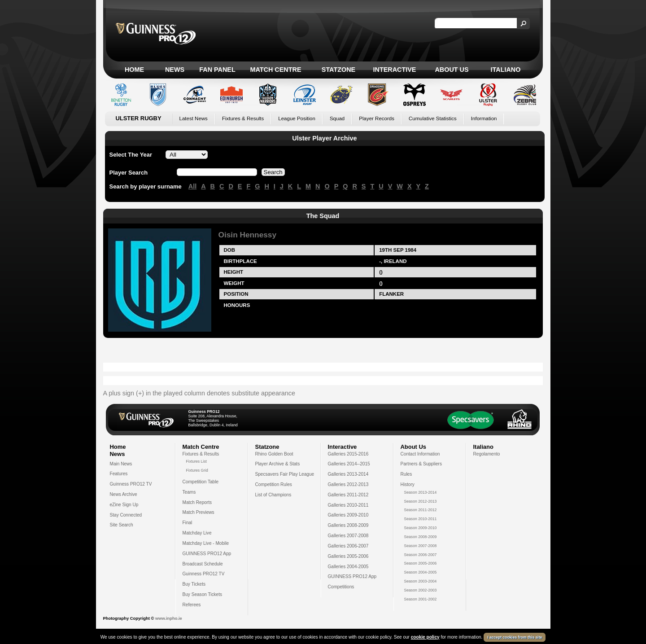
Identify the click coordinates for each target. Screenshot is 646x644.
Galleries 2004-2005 (348, 567)
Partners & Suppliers (421, 464)
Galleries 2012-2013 (348, 484)
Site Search (122, 525)
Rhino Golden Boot (274, 454)
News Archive (124, 494)
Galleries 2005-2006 (348, 556)
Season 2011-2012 (421, 510)
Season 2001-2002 (421, 599)
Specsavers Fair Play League (285, 474)
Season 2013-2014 (421, 492)
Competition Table (201, 482)
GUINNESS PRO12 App (207, 554)
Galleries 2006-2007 (348, 546)
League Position (297, 118)
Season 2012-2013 (421, 501)
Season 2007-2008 (421, 546)
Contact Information (420, 454)
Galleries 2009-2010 (348, 515)
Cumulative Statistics (433, 118)
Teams (189, 492)
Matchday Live (197, 533)
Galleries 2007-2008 (348, 536)
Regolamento (487, 454)
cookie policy (425, 637)
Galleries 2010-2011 (348, 505)
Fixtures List (197, 461)
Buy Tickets (194, 584)
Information (484, 118)
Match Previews (199, 512)
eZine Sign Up (124, 505)
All (192, 186)
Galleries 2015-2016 (348, 454)
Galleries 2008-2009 (348, 525)
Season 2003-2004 (421, 581)
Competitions (341, 587)
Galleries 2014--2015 (349, 464)
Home (134, 70)
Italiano (506, 70)
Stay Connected (126, 515)
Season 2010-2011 (421, 519)
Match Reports (197, 502)
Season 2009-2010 (421, 528)
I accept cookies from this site (515, 637)
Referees (192, 605)
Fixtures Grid (197, 470)
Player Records (377, 118)
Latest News (194, 118)
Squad (337, 118)
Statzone (338, 70)
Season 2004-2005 (421, 572)
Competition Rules (274, 484)
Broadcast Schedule (203, 564)
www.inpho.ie (169, 618)
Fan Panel (217, 70)
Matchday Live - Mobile (206, 543)
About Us (452, 70)
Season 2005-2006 (421, 563)
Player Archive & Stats (278, 464)
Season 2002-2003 (421, 590)
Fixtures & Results (243, 118)
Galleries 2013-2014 (348, 474)
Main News (121, 464)
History (408, 484)
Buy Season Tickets (203, 594)
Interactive (395, 70)
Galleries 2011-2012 (348, 495)
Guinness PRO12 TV (131, 484)
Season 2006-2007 (421, 555)
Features (119, 474)
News (175, 70)
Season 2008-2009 (421, 537)
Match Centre (275, 70)
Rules (406, 474)
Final (188, 523)
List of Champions (273, 495)
